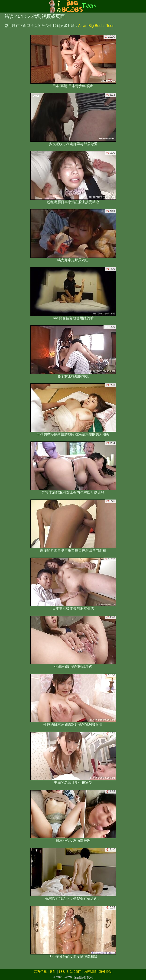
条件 (53, 972)
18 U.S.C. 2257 (70, 972)
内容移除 (90, 972)
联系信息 (40, 972)
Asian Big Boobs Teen (96, 26)
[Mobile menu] (4, 6)
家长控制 (106, 972)
